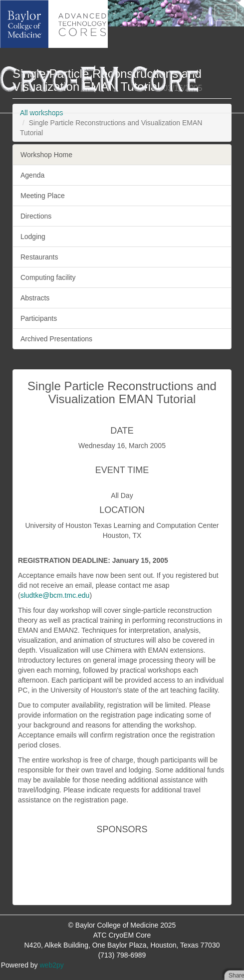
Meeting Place (43, 196)
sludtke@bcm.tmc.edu (55, 595)
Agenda (32, 175)
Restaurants (39, 257)
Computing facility (48, 277)
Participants (39, 318)
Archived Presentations (56, 339)
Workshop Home (46, 155)
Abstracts (35, 298)
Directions (36, 216)
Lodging (33, 237)
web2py (52, 965)
